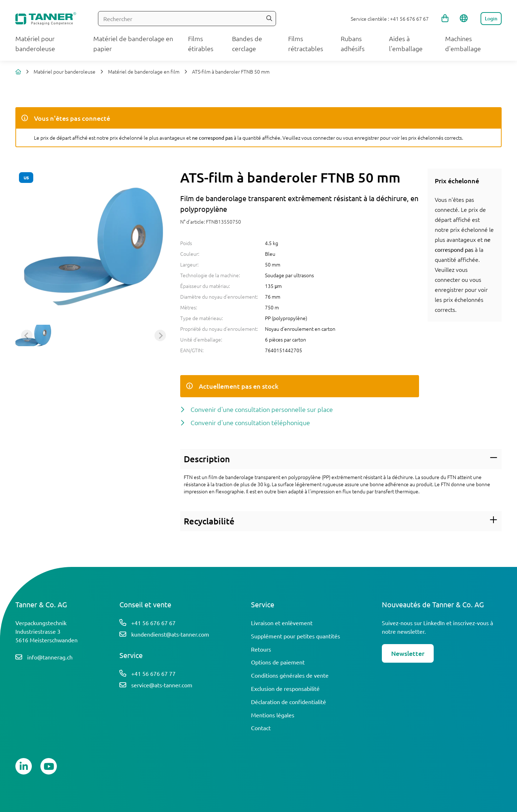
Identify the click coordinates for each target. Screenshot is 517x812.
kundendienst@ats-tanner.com (170, 634)
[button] (33, 335)
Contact (261, 728)
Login (491, 18)
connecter (447, 279)
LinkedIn (434, 623)
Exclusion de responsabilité (285, 688)
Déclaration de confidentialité (289, 702)
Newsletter (408, 653)
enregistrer (449, 289)
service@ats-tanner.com (162, 685)
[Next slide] (160, 335)
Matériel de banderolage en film (144, 71)
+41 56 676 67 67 (153, 623)
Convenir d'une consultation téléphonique (250, 422)
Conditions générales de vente (290, 675)
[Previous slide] (27, 335)
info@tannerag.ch (50, 657)
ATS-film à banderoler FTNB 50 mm (231, 71)
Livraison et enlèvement (282, 623)
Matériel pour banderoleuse (65, 71)
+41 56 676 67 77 (153, 673)
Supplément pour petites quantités (296, 636)
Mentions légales (273, 715)
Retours (261, 649)
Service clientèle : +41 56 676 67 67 (390, 19)
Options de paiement (278, 662)
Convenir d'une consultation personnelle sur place (262, 409)
